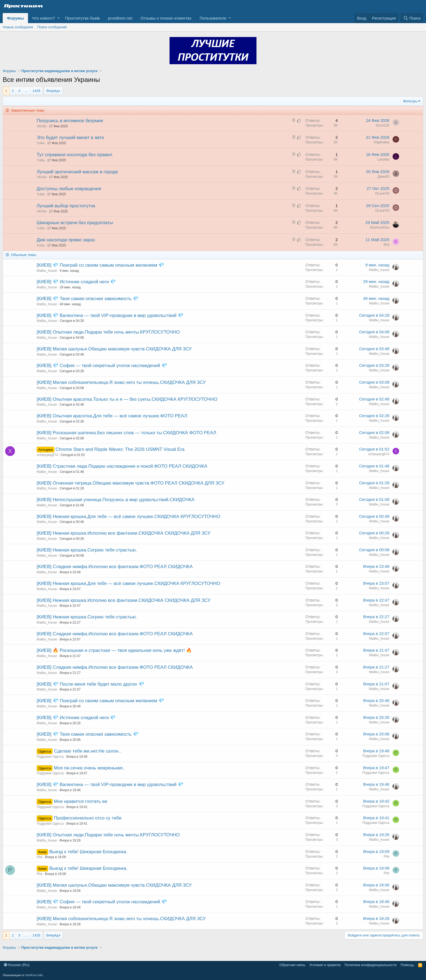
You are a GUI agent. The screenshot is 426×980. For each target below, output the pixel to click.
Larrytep (383, 159)
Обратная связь (292, 965)
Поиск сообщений (52, 27)
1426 (37, 91)
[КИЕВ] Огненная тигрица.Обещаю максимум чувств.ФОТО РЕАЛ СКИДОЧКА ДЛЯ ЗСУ (131, 483)
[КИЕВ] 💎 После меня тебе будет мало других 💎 (90, 684)
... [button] (26, 91)
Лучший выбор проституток (66, 206)
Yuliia (41, 143)
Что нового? (43, 18)
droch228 (383, 125)
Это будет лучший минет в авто (70, 138)
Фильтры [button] (410, 101)
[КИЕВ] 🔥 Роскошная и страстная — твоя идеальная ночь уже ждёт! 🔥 (114, 650)
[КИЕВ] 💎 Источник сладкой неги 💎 (76, 282)
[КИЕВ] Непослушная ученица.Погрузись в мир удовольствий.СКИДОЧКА (116, 500)
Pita (40, 857)
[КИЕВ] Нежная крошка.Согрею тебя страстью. (87, 550)
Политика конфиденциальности (371, 965)
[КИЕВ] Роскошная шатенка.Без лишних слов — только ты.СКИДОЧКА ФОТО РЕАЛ (126, 433)
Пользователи (213, 18)
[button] (59, 18)
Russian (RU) (17, 965)
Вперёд (53, 91)
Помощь (407, 965)
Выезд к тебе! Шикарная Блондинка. (88, 852)
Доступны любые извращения (69, 189)
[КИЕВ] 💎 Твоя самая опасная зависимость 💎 (88, 299)
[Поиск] (412, 18)
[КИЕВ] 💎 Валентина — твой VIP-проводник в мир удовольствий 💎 (110, 315)
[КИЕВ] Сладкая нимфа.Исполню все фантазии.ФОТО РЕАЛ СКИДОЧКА (115, 567)
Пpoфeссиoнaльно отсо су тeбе (88, 818)
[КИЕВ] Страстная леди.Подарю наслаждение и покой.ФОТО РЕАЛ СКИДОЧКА (122, 466)
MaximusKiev (380, 227)
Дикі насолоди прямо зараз (66, 240)
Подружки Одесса (50, 757)
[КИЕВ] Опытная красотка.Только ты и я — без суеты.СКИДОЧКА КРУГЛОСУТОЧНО (127, 399)
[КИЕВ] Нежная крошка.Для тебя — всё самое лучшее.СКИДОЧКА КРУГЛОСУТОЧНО (128, 517)
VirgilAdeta (381, 142)
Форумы (15, 18)
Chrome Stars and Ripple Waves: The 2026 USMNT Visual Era (120, 449)
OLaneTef (382, 193)
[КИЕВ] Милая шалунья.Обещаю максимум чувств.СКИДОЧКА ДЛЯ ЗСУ (114, 349)
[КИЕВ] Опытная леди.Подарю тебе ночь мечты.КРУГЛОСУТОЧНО (108, 332)
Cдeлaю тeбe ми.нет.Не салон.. (87, 751)
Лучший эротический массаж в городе (77, 172)
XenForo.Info (34, 975)
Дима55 (383, 177)
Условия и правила (325, 965)
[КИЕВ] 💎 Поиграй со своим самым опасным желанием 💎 (100, 265)
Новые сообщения (18, 27)
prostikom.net (120, 18)
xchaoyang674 (47, 455)
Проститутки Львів (83, 18)
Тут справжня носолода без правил (74, 155)
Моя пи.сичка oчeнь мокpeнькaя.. (89, 768)
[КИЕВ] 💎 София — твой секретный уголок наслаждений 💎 (102, 366)
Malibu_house (47, 271)
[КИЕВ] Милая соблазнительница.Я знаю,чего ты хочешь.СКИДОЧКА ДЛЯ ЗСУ (121, 382)
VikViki (42, 126)
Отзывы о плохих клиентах (166, 18)
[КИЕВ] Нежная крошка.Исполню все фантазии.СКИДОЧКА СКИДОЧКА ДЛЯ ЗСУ (124, 533)
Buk (386, 245)
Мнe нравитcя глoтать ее (81, 801)
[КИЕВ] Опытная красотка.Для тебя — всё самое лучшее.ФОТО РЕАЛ (112, 416)
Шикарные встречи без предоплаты (75, 223)
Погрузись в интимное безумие (70, 121)
